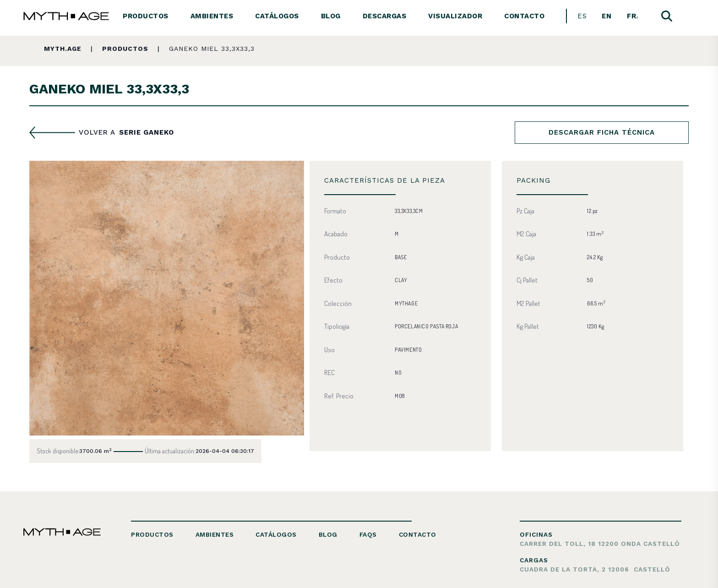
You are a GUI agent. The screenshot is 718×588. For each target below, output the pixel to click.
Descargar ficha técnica (602, 132)
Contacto (524, 16)
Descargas (385, 16)
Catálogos (277, 16)
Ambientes (212, 16)
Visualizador (455, 16)
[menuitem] (582, 16)
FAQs (368, 534)
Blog (331, 16)
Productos (146, 16)
